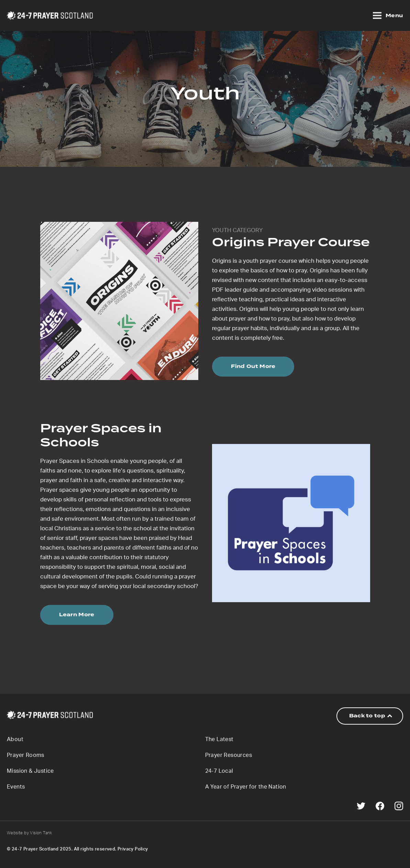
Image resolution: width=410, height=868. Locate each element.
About (15, 739)
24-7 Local (219, 771)
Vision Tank (41, 833)
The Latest (219, 739)
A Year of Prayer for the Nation (246, 787)
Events (16, 787)
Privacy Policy (133, 849)
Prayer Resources (229, 755)
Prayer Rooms (26, 755)
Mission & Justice (30, 771)
